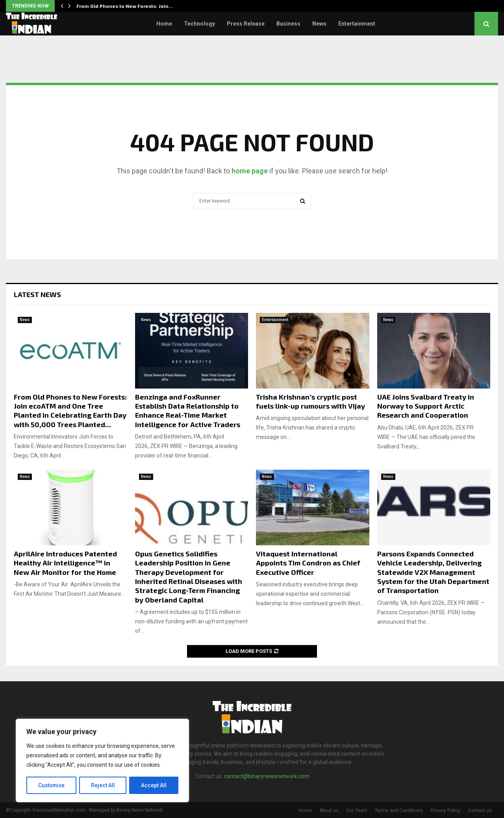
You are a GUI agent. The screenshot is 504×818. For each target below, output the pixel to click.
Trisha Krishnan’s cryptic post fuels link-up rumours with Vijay (310, 401)
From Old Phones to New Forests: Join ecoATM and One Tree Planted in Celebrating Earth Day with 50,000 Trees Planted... (70, 411)
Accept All (154, 785)
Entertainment (357, 24)
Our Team (357, 811)
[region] (102, 761)
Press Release (246, 24)
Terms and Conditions (399, 811)
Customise (52, 785)
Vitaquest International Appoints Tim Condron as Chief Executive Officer (308, 563)
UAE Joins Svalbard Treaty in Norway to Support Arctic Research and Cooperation (426, 406)
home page (250, 171)
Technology (199, 24)
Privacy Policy (445, 811)
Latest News (37, 294)
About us (329, 811)
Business (288, 24)
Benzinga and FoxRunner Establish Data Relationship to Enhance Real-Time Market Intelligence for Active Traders (188, 411)
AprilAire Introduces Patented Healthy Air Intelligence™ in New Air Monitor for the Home (65, 563)
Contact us (480, 811)
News (319, 24)
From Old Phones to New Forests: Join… (125, 6)
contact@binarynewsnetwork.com (267, 776)
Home (164, 24)
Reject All (104, 785)
